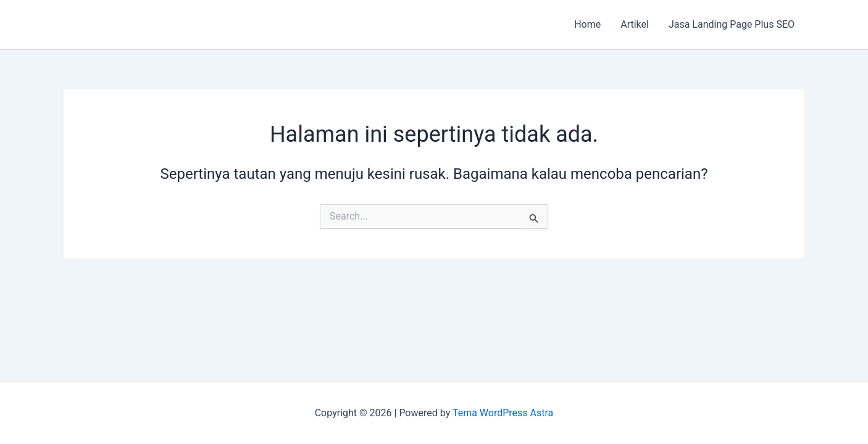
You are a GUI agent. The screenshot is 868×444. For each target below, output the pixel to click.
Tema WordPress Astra (503, 413)
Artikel (635, 24)
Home (587, 24)
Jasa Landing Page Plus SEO (732, 24)
